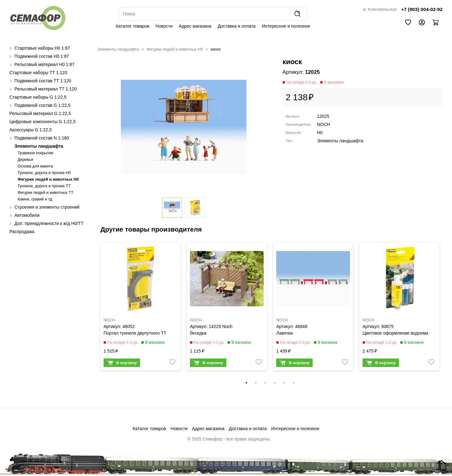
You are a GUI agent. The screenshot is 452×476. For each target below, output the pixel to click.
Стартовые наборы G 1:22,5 (38, 97)
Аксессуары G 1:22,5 (30, 130)
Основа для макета (35, 166)
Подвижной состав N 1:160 (42, 138)
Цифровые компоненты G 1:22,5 (43, 122)
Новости (164, 26)
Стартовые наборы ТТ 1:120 (38, 73)
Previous (93, 310)
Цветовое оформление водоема (395, 333)
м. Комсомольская (380, 9)
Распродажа (22, 232)
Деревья (25, 160)
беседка (198, 333)
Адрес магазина (195, 26)
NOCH (323, 124)
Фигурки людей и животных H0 (48, 179)
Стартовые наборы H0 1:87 (42, 48)
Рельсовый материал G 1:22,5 (40, 113)
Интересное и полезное (286, 26)
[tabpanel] (140, 308)
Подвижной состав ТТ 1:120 (43, 81)
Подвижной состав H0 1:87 (42, 56)
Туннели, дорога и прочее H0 (44, 173)
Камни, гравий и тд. (35, 199)
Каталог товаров (133, 26)
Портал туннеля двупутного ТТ (135, 333)
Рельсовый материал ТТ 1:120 (46, 89)
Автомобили (27, 215)
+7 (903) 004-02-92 (422, 9)
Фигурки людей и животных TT (46, 193)
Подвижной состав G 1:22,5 (43, 105)
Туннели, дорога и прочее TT (44, 186)
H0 (320, 133)
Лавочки (285, 333)
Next (447, 310)
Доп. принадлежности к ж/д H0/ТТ (49, 223)
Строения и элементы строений (47, 207)
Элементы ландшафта (39, 146)
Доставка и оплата (237, 26)
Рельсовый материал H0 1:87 (44, 64)
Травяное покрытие (35, 153)
